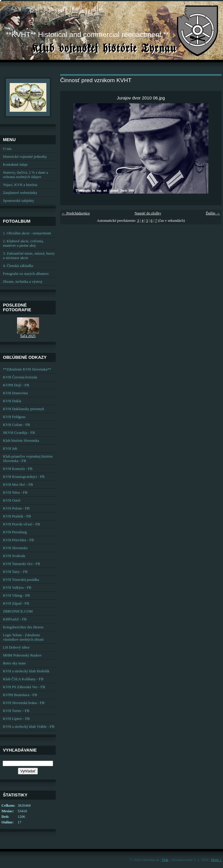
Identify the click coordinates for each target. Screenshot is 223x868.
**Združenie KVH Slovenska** (27, 369)
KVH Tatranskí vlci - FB (22, 564)
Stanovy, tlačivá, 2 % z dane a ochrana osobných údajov (25, 175)
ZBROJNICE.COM (18, 611)
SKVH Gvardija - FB (19, 433)
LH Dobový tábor (16, 647)
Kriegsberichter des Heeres (23, 627)
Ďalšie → (213, 213)
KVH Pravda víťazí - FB (21, 524)
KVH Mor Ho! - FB (18, 485)
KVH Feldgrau (14, 417)
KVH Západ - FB (16, 603)
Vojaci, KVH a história (20, 185)
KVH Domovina (15, 393)
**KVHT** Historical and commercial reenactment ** (87, 34)
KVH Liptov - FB (16, 719)
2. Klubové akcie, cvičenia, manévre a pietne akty (23, 243)
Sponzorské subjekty (18, 201)
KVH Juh (10, 449)
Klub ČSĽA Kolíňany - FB (23, 679)
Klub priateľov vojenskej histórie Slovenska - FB (28, 459)
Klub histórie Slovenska (21, 441)
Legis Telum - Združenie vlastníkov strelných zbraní (23, 637)
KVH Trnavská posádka (21, 580)
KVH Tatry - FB (15, 572)
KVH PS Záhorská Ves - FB (24, 687)
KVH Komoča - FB (18, 469)
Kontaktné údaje (15, 165)
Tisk (165, 860)
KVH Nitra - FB (15, 493)
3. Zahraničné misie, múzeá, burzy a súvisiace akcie (29, 256)
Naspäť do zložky (148, 213)
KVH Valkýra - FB (17, 588)
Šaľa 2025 (28, 336)
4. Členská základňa (18, 266)
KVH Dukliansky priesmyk (24, 409)
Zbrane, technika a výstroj (23, 282)
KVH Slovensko (15, 548)
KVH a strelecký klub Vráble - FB (29, 727)
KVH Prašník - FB (17, 516)
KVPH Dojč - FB (16, 385)
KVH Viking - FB (16, 595)
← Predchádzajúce (76, 213)
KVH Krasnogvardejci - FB (24, 477)
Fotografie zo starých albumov (26, 274)
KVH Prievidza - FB (18, 540)
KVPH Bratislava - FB (20, 695)
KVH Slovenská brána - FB (24, 703)
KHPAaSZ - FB (15, 619)
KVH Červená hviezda (20, 377)
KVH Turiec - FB (16, 711)
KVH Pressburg (15, 532)
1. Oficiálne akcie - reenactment (27, 233)
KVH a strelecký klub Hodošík (26, 671)
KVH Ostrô (12, 500)
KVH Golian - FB (16, 425)
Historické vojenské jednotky (25, 157)
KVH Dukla (12, 401)
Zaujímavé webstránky (20, 193)
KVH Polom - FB (16, 508)
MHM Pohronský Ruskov (22, 655)
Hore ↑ (216, 860)
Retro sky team (14, 663)
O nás (7, 149)
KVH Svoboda (14, 556)
